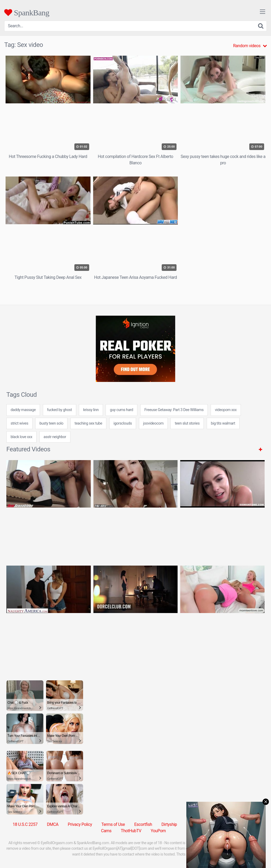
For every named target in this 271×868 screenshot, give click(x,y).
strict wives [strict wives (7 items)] (19, 423)
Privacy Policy (80, 824)
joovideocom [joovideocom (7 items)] (153, 423)
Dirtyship (169, 824)
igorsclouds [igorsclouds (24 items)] (123, 423)
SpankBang (27, 12)
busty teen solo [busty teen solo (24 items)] (51, 423)
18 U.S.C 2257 (25, 824)
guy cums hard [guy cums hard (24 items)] (121, 410)
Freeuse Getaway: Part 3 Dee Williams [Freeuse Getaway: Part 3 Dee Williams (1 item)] (174, 410)
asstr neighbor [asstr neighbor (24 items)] (55, 437)
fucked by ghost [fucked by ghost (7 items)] (60, 410)
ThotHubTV (131, 831)
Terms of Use (113, 824)
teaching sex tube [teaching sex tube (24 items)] (88, 423)
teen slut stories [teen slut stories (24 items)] (187, 423)
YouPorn (158, 831)
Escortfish (143, 824)
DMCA (53, 824)
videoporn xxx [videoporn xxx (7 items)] (226, 410)
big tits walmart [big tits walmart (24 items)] (223, 423)
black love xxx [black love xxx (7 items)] (21, 437)
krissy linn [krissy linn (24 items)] (91, 410)
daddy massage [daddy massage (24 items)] (23, 410)
